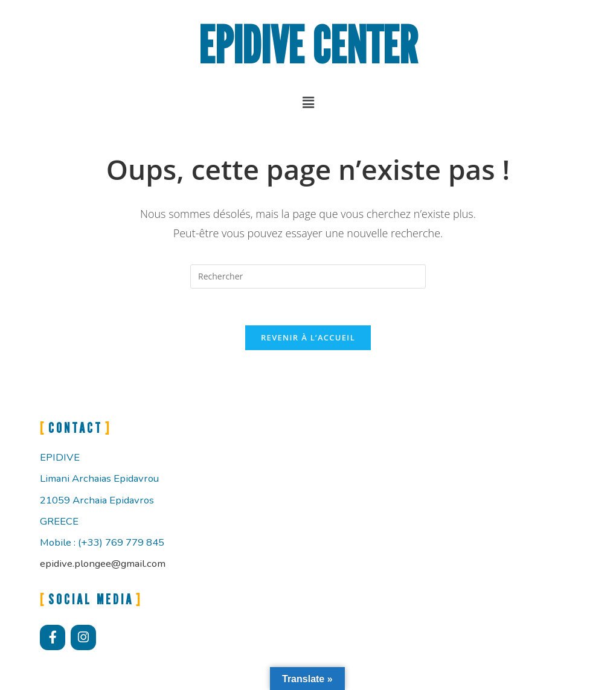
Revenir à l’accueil (308, 337)
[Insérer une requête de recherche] (308, 276)
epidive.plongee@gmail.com (103, 564)
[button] (308, 102)
